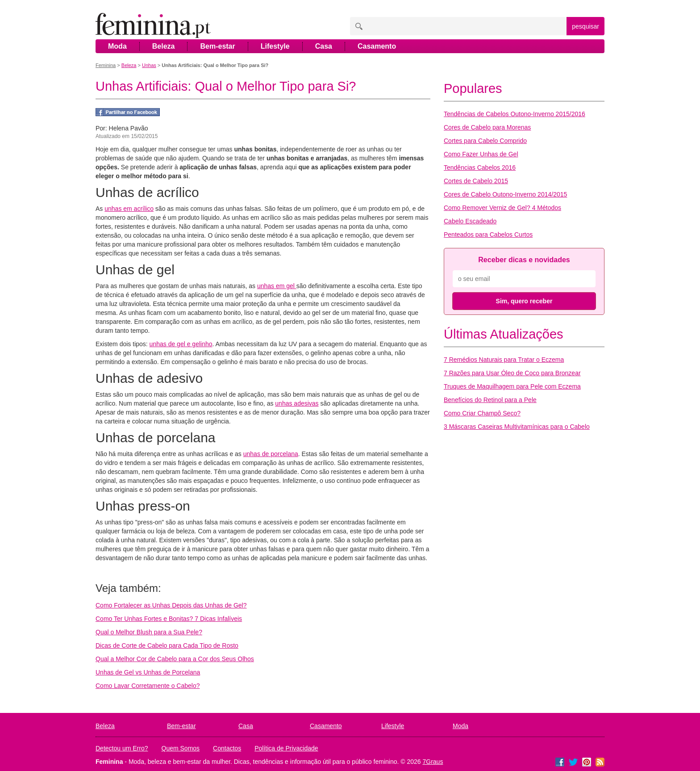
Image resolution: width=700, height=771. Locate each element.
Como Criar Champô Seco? (482, 413)
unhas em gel (277, 286)
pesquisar (585, 26)
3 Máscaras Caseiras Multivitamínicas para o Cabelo (517, 427)
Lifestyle (275, 46)
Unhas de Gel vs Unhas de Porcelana (148, 672)
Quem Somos (181, 748)
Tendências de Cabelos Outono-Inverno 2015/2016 (515, 114)
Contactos (227, 748)
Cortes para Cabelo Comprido (485, 141)
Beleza (164, 46)
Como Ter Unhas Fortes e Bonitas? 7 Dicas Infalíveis (169, 619)
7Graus (433, 762)
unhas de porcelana (271, 454)
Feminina (106, 65)
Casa (324, 46)
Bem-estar (217, 46)
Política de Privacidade (286, 748)
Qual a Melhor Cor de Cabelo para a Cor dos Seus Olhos (175, 659)
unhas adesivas (297, 403)
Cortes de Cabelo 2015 (476, 181)
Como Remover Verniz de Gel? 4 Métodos (502, 208)
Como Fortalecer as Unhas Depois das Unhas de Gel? (171, 605)
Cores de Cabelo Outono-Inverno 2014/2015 (505, 194)
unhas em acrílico (129, 209)
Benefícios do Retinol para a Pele (490, 400)
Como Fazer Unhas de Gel (481, 154)
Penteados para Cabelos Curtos (488, 235)
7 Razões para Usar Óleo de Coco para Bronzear (512, 373)
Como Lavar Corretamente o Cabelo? (148, 686)
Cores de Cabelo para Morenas (487, 127)
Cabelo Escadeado (470, 221)
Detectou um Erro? (122, 748)
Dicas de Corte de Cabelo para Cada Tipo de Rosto (167, 645)
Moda (117, 46)
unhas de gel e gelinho (181, 344)
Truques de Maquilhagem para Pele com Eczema (512, 386)
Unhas (149, 65)
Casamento (377, 46)
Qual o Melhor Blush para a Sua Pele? (149, 632)
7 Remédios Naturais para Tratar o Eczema (504, 360)
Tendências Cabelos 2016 (480, 168)
